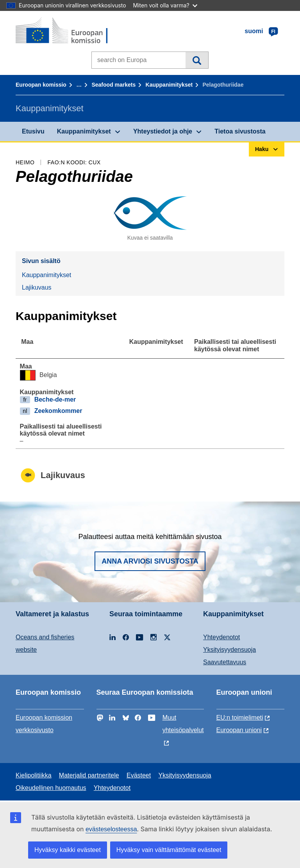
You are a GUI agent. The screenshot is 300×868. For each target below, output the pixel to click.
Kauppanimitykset (169, 85)
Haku (197, 60)
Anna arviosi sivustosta (150, 561)
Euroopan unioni (239, 730)
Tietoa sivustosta (240, 131)
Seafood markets (113, 85)
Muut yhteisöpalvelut (183, 724)
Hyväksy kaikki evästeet (68, 850)
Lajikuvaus (37, 287)
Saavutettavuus (225, 662)
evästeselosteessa (111, 829)
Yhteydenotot (221, 637)
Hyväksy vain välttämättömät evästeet (169, 850)
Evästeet (139, 775)
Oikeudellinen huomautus (51, 788)
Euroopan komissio (41, 85)
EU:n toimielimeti (240, 718)
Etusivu (33, 131)
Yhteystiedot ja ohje (163, 131)
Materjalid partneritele (89, 775)
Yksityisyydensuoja (229, 650)
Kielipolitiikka (34, 775)
